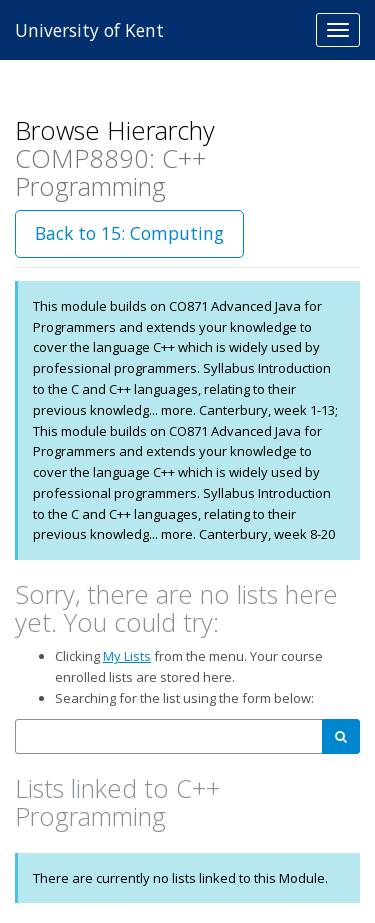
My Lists (127, 656)
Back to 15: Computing (129, 233)
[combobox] (169, 736)
